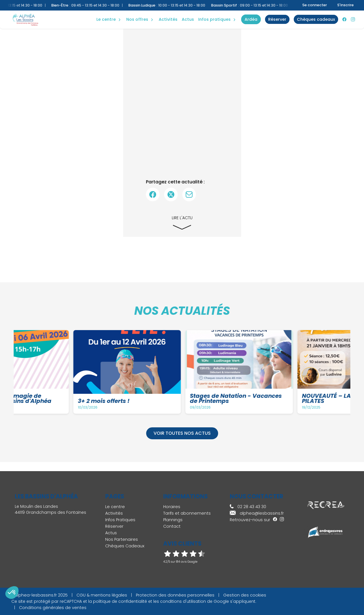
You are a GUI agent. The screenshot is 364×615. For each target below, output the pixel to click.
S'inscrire (346, 5)
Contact (172, 526)
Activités (168, 19)
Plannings (173, 520)
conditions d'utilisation (183, 601)
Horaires (172, 507)
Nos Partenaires (122, 539)
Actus (188, 19)
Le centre (115, 507)
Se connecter (315, 5)
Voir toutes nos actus (182, 433)
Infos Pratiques (214, 19)
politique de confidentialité (120, 601)
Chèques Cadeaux (125, 546)
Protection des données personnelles (175, 595)
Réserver (114, 526)
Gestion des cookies (245, 595)
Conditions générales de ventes (53, 608)
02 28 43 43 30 (248, 507)
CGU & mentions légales (102, 595)
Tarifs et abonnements (187, 513)
